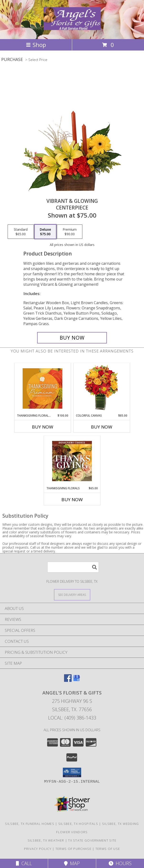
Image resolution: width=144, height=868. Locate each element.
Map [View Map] (72, 863)
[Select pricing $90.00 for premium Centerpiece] (70, 232)
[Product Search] (73, 567)
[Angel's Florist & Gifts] (72, 27)
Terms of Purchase (73, 849)
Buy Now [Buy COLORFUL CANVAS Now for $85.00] (102, 427)
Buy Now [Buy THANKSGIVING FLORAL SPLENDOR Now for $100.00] (43, 427)
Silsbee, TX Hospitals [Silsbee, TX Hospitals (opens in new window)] (78, 824)
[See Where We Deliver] (72, 595)
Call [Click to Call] (24, 863)
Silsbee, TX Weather (46, 840)
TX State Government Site (92, 840)
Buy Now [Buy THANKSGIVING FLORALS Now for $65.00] (72, 500)
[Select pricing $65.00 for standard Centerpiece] (21, 232)
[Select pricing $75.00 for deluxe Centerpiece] (45, 232)
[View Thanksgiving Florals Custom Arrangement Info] (72, 461)
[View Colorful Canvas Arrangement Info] (102, 388)
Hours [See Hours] (120, 863)
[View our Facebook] (68, 680)
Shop (36, 45)
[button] (72, 772)
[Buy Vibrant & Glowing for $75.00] (72, 338)
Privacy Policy (38, 849)
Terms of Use (108, 849)
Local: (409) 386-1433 (72, 718)
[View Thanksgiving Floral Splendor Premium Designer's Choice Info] (42, 388)
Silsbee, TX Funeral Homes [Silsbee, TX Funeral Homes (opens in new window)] (30, 824)
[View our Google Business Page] (76, 680)
